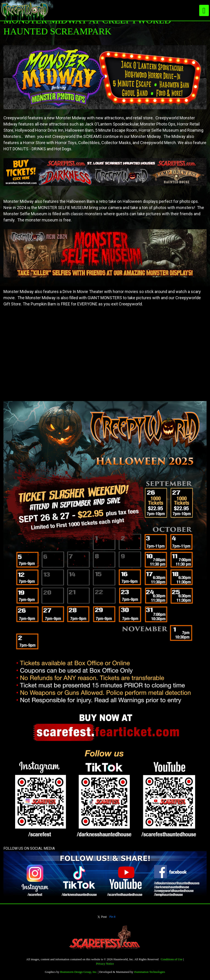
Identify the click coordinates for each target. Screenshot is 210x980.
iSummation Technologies (149, 972)
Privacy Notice (105, 964)
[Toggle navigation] (204, 10)
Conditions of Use (172, 959)
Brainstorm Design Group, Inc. (79, 972)
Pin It (112, 917)
